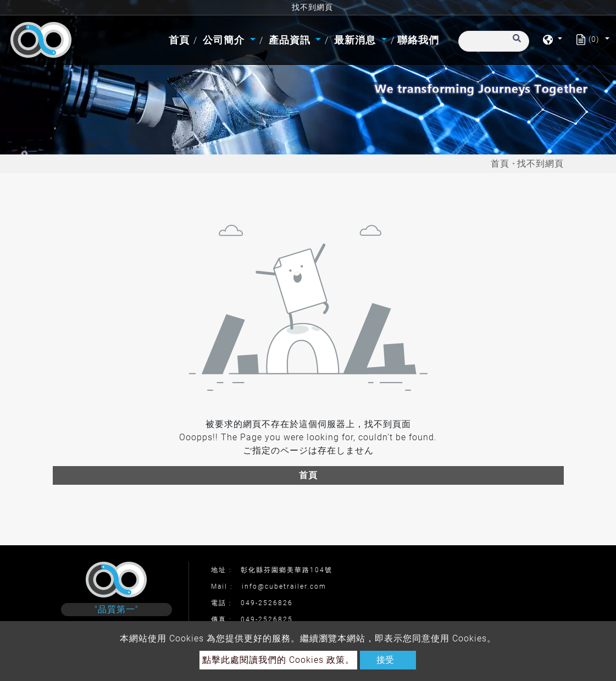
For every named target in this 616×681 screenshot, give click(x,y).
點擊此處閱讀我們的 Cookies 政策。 (278, 660)
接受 (385, 660)
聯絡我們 (418, 40)
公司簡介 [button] (225, 40)
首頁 (181, 39)
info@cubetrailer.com (284, 586)
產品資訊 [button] (291, 40)
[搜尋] (494, 41)
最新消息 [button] (356, 40)
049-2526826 (267, 603)
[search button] (515, 43)
